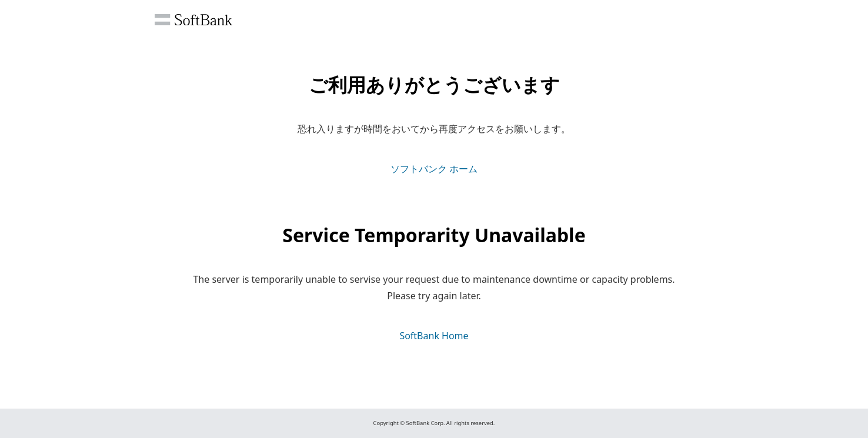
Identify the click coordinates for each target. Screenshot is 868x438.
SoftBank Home (434, 336)
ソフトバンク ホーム (434, 169)
